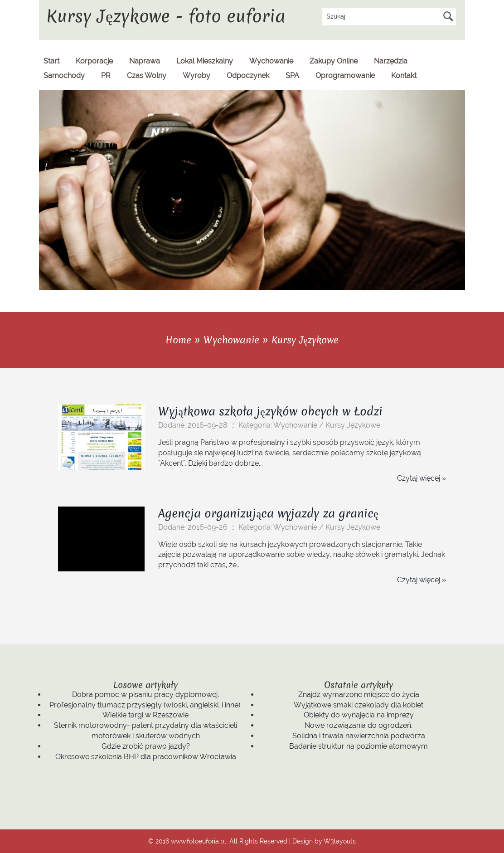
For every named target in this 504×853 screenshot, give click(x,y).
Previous (438, 283)
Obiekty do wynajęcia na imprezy (359, 715)
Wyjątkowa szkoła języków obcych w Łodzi (270, 411)
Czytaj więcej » (422, 478)
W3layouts (340, 841)
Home (178, 340)
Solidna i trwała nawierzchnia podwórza (359, 736)
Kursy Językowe (305, 340)
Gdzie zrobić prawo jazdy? (146, 746)
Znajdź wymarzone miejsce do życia (359, 695)
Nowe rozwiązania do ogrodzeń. (359, 725)
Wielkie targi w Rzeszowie (145, 715)
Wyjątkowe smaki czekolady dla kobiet (359, 705)
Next (458, 283)
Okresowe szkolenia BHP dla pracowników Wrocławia (146, 757)
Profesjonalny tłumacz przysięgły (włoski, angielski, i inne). (145, 705)
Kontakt (404, 76)
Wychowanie (231, 340)
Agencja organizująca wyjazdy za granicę (268, 513)
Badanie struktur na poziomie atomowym (359, 746)
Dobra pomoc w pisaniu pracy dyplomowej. (145, 695)
